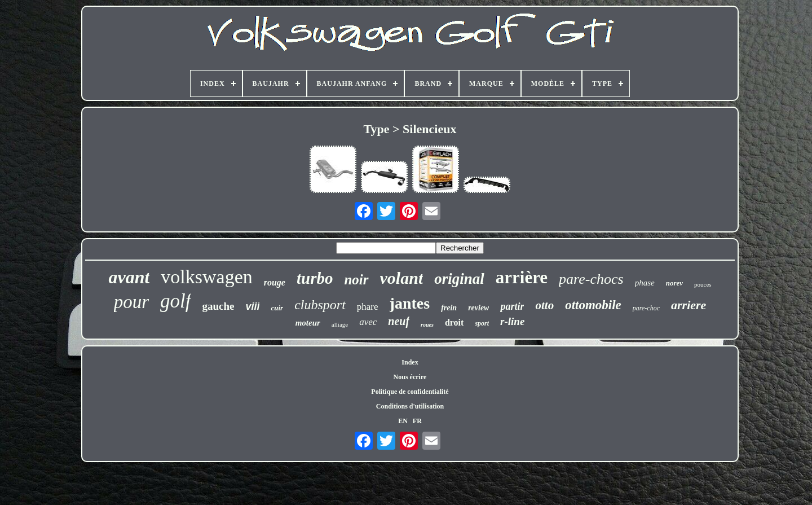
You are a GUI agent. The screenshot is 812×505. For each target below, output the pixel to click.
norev (674, 283)
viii (252, 306)
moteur (308, 323)
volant (402, 278)
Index (410, 362)
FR (417, 421)
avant (129, 277)
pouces (703, 284)
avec (368, 322)
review (478, 308)
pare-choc (646, 308)
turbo (315, 278)
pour (131, 302)
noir (356, 280)
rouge (275, 282)
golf (175, 301)
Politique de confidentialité (410, 392)
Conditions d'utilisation (410, 406)
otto (544, 305)
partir (512, 306)
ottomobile (593, 305)
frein (449, 308)
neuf (399, 321)
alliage (340, 324)
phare (368, 307)
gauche (218, 306)
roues (427, 325)
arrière (522, 277)
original (459, 279)
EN (403, 421)
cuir (277, 308)
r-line (512, 321)
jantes (410, 303)
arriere (689, 305)
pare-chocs (591, 279)
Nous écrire (410, 377)
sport (482, 323)
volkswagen (206, 277)
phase (645, 283)
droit (454, 322)
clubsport (320, 305)
